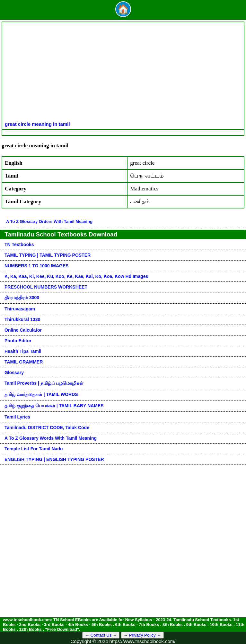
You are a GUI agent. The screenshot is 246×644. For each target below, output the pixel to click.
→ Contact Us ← (101, 635)
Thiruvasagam (20, 309)
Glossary (14, 373)
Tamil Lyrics (17, 417)
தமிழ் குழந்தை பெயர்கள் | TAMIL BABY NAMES (54, 406)
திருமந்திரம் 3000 (22, 298)
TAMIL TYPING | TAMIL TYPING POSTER (48, 255)
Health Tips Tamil (23, 351)
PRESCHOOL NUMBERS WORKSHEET (46, 287)
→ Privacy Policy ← (142, 635)
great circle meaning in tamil (37, 124)
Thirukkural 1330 (22, 319)
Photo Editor (18, 341)
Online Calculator (23, 330)
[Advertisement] (123, 73)
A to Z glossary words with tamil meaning (51, 438)
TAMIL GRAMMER (24, 362)
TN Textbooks (19, 244)
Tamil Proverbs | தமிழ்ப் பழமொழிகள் (44, 383)
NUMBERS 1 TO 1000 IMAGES (37, 266)
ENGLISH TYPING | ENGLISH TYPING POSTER (54, 459)
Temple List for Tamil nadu (34, 449)
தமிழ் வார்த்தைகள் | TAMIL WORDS (41, 394)
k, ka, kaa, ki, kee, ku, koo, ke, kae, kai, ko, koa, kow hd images (76, 276)
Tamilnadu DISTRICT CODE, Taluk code (47, 428)
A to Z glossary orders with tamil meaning (49, 221)
